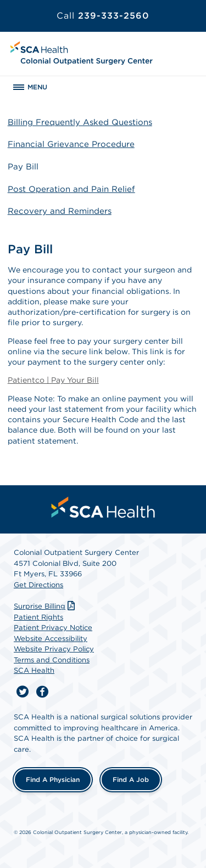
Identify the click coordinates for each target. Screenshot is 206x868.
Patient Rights (38, 617)
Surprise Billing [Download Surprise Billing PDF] (46, 606)
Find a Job (131, 779)
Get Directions (38, 585)
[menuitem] (103, 507)
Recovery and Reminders (60, 211)
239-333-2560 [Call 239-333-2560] (103, 16)
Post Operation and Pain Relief (71, 189)
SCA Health (34, 670)
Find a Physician (53, 779)
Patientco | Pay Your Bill (53, 380)
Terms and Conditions (52, 660)
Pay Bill (23, 167)
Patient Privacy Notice (53, 628)
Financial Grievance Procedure (71, 144)
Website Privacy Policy (54, 649)
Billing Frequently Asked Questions (80, 122)
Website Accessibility (51, 639)
